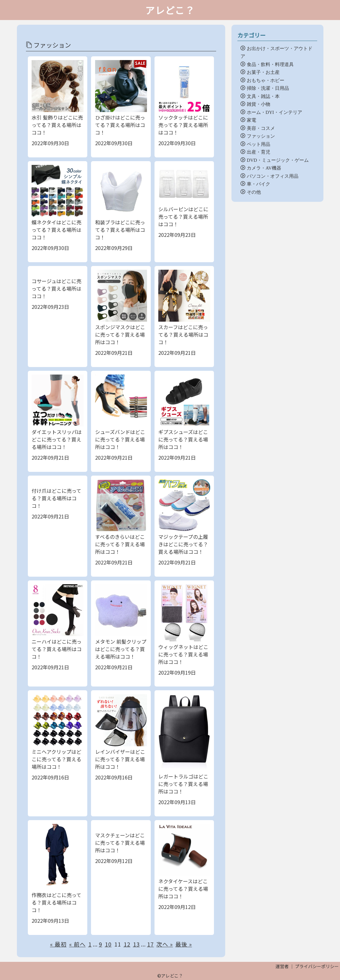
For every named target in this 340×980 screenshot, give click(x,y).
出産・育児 (259, 152)
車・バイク (259, 184)
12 (127, 944)
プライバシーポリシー (317, 966)
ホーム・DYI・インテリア (274, 112)
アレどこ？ (170, 10)
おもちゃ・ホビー (266, 80)
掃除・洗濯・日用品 (268, 88)
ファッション (261, 136)
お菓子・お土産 (263, 72)
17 (150, 944)
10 (108, 944)
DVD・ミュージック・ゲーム (278, 160)
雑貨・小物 (259, 104)
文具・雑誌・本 (263, 96)
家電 (251, 120)
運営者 (282, 966)
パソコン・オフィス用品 (273, 176)
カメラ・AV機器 (264, 168)
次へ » (165, 944)
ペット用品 (259, 144)
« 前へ (77, 944)
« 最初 (58, 944)
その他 (254, 192)
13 (136, 944)
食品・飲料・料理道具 (270, 64)
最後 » (184, 944)
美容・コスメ (261, 128)
